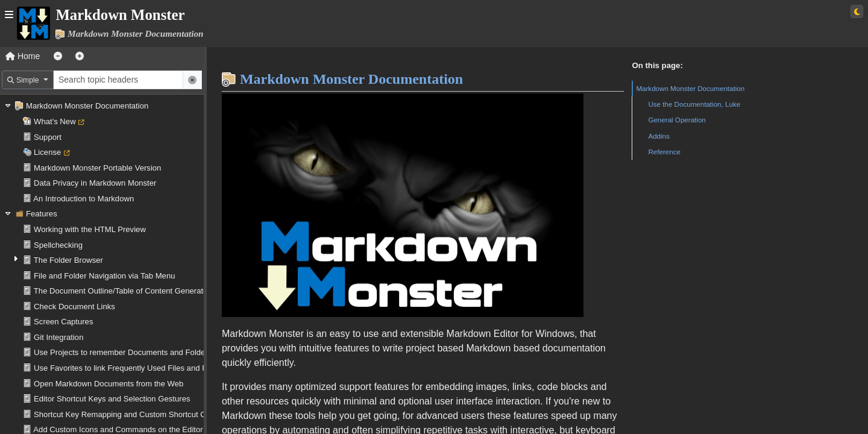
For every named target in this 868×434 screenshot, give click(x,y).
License (47, 152)
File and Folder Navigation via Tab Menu (104, 276)
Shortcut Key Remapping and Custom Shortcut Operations (136, 414)
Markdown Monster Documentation (87, 106)
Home (23, 56)
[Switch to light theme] (857, 11)
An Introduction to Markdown (83, 199)
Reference (664, 152)
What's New (55, 121)
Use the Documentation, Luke (694, 104)
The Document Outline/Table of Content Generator (122, 291)
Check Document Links (74, 307)
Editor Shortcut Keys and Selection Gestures (112, 399)
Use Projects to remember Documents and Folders (123, 352)
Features (42, 214)
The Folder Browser (68, 260)
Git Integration (58, 337)
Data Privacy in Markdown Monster (95, 183)
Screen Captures (63, 322)
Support (48, 137)
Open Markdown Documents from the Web (108, 384)
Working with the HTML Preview (90, 229)
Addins (659, 136)
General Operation (677, 120)
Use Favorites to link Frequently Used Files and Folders (131, 368)
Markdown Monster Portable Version (97, 168)
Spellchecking (58, 245)
